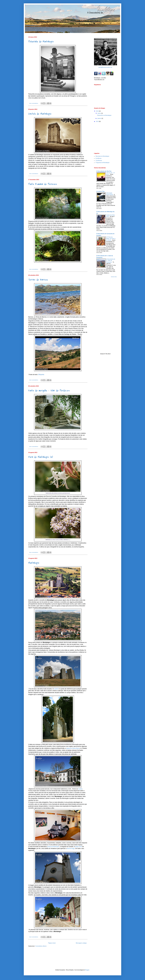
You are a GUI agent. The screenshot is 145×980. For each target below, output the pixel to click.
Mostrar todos (114, 277)
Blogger (87, 970)
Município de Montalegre (102, 156)
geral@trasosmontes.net (105, 67)
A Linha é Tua (100, 191)
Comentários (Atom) (41, 946)
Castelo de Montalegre (40, 114)
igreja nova (78, 847)
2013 (98, 121)
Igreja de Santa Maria (73, 748)
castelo (56, 689)
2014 (98, 111)
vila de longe (71, 848)
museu (80, 789)
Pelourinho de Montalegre (41, 42)
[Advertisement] (105, 137)
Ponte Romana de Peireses (43, 184)
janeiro (99, 118)
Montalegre (34, 563)
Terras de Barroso (38, 280)
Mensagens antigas (81, 943)
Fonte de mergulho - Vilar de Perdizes (49, 391)
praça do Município (53, 847)
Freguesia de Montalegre (103, 163)
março (99, 113)
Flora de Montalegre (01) (41, 457)
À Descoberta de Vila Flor (104, 171)
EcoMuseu (99, 158)
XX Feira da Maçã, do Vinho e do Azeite (111, 239)
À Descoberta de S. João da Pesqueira (111, 261)
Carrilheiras (99, 160)
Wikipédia (41, 375)
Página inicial (52, 943)
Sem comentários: (34, 103)
